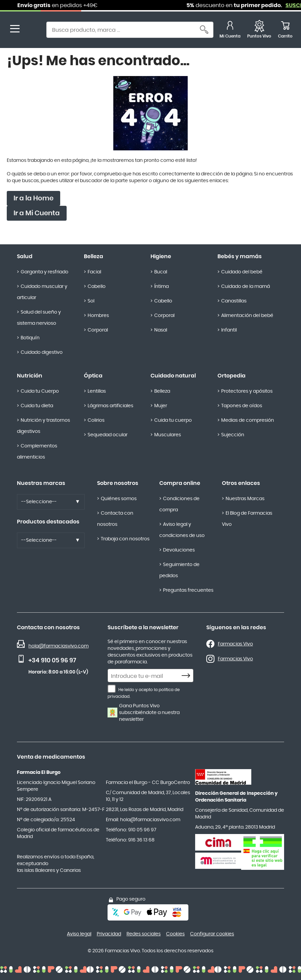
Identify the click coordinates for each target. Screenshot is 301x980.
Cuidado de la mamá (246, 287)
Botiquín (30, 338)
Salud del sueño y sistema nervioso (39, 318)
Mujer (161, 406)
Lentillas (97, 391)
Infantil (229, 330)
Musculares (168, 435)
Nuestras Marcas (245, 499)
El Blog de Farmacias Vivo (247, 519)
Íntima (161, 287)
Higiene (161, 256)
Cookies (175, 934)
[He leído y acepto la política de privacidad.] (112, 689)
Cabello (97, 287)
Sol (91, 301)
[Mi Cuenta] (230, 31)
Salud (25, 256)
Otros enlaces (241, 483)
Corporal (98, 330)
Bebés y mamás (240, 256)
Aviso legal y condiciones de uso (182, 530)
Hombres (98, 316)
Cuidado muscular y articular (42, 292)
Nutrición (30, 376)
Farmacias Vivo (235, 644)
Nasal (161, 330)
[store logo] (33, 31)
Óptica (93, 376)
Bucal (161, 272)
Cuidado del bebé (242, 272)
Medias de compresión (248, 420)
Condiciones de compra (179, 504)
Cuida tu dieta (37, 406)
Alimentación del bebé (247, 316)
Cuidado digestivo (42, 352)
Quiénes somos (119, 499)
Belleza (94, 256)
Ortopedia (231, 376)
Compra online (180, 483)
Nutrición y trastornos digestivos (43, 426)
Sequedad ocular (108, 435)
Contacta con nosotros (115, 519)
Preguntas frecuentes (188, 590)
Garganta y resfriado (44, 272)
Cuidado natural (173, 376)
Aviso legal (79, 934)
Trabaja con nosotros (125, 539)
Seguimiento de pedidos (179, 570)
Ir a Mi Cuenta (37, 213)
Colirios (96, 420)
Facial (94, 272)
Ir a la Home (33, 198)
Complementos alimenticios (37, 452)
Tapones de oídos (242, 406)
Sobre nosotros (118, 483)
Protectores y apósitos (247, 391)
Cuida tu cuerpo (173, 420)
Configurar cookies (212, 934)
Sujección (233, 435)
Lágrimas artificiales (110, 406)
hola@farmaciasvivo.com (59, 646)
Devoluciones (179, 550)
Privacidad (109, 934)
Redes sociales (144, 934)
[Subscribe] (188, 676)
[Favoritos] (259, 31)
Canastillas (234, 301)
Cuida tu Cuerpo (40, 391)
